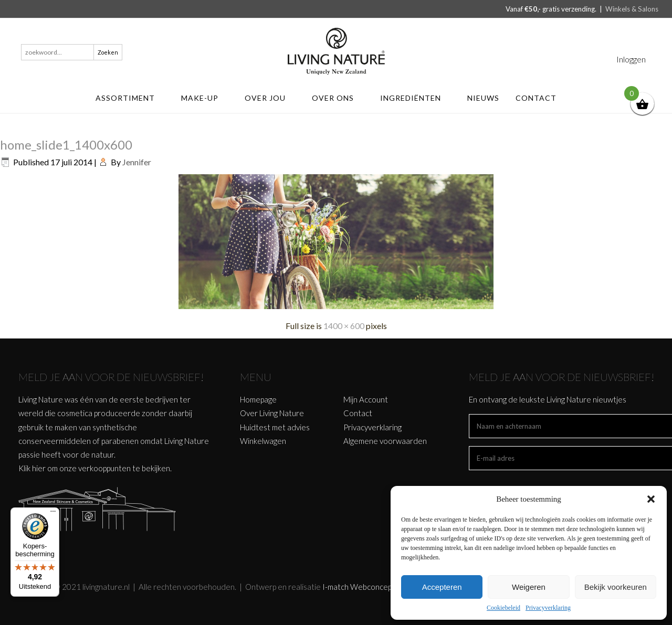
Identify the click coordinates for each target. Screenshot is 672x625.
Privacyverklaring (548, 608)
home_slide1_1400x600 (66, 145)
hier (39, 468)
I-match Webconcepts (360, 587)
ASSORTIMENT (130, 98)
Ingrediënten (416, 98)
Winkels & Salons (632, 9)
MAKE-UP (205, 98)
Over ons (338, 98)
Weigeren (529, 587)
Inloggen (631, 59)
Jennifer (137, 162)
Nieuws (483, 98)
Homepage (258, 399)
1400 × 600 (344, 326)
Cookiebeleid (503, 608)
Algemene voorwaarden (385, 441)
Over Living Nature (272, 413)
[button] (651, 499)
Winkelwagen (263, 441)
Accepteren (442, 587)
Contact (541, 98)
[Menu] (53, 514)
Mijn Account (366, 399)
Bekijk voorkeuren (616, 587)
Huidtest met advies (275, 427)
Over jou (270, 98)
